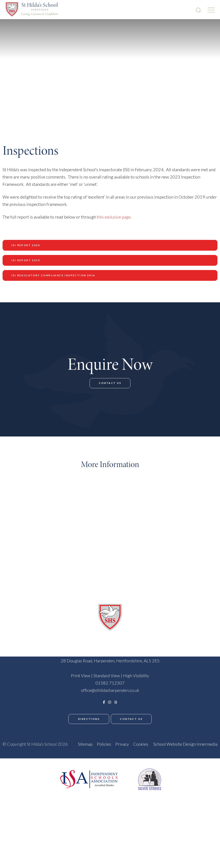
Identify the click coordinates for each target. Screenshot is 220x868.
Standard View (107, 725)
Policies (104, 790)
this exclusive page (114, 217)
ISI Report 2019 (26, 260)
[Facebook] (104, 752)
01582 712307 (110, 732)
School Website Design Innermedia (185, 790)
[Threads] (116, 752)
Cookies (141, 790)
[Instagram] (110, 752)
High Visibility (136, 725)
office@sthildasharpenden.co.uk (110, 740)
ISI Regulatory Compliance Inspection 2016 (53, 275)
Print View (81, 725)
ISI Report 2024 (26, 245)
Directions (87, 768)
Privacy (122, 790)
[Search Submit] (198, 10)
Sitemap (85, 790)
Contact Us (110, 416)
